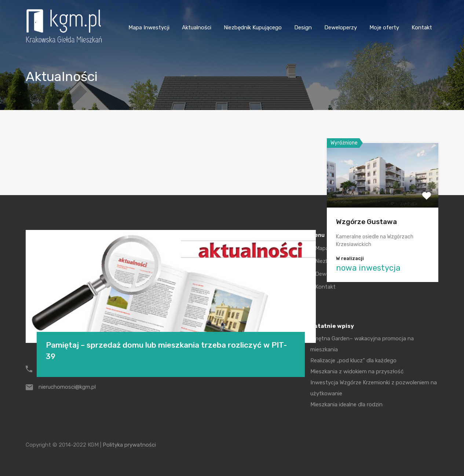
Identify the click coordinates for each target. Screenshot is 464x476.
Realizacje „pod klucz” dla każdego (353, 360)
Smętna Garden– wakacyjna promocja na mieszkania (362, 344)
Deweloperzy (341, 28)
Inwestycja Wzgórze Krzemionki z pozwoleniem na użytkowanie (374, 388)
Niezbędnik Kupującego (253, 28)
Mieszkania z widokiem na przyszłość (357, 371)
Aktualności (197, 28)
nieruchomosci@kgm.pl (67, 387)
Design (303, 28)
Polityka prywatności (129, 445)
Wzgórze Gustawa (366, 222)
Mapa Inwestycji (149, 28)
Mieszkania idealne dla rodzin (346, 404)
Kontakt (422, 28)
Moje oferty (384, 28)
